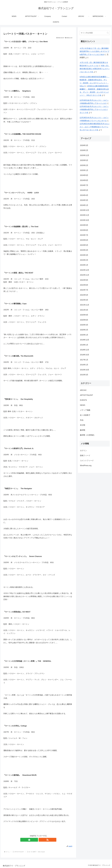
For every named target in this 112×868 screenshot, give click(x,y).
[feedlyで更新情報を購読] (36, 840)
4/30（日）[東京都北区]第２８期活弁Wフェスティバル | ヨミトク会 (95, 69)
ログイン (83, 451)
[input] (95, 33)
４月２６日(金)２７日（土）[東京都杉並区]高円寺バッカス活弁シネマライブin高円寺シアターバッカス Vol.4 (94, 51)
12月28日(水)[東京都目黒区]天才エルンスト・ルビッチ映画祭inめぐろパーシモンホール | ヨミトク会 (95, 127)
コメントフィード (87, 461)
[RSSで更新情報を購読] (41, 840)
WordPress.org (86, 465)
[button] (108, 33)
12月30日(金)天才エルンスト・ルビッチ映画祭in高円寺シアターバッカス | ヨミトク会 (94, 110)
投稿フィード (85, 456)
